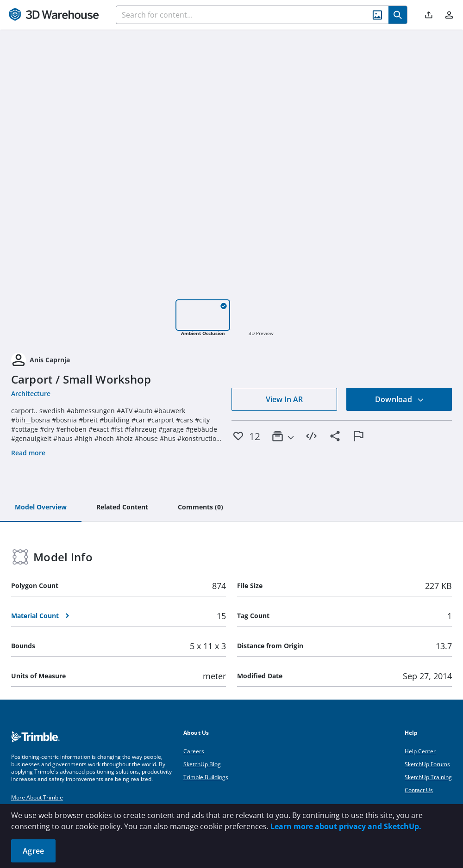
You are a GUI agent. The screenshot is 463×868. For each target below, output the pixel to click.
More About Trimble (37, 797)
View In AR (284, 399)
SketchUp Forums (427, 764)
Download (400, 399)
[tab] (41, 508)
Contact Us (419, 790)
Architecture (31, 394)
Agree (33, 851)
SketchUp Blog (202, 764)
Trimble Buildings (206, 777)
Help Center (420, 751)
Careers (194, 751)
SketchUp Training (428, 777)
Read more (28, 453)
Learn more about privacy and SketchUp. (346, 826)
